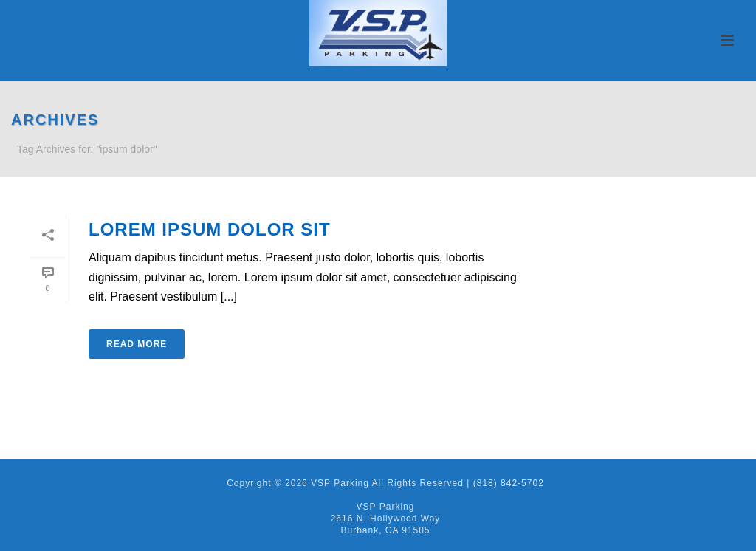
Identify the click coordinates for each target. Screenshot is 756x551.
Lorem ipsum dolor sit (210, 229)
